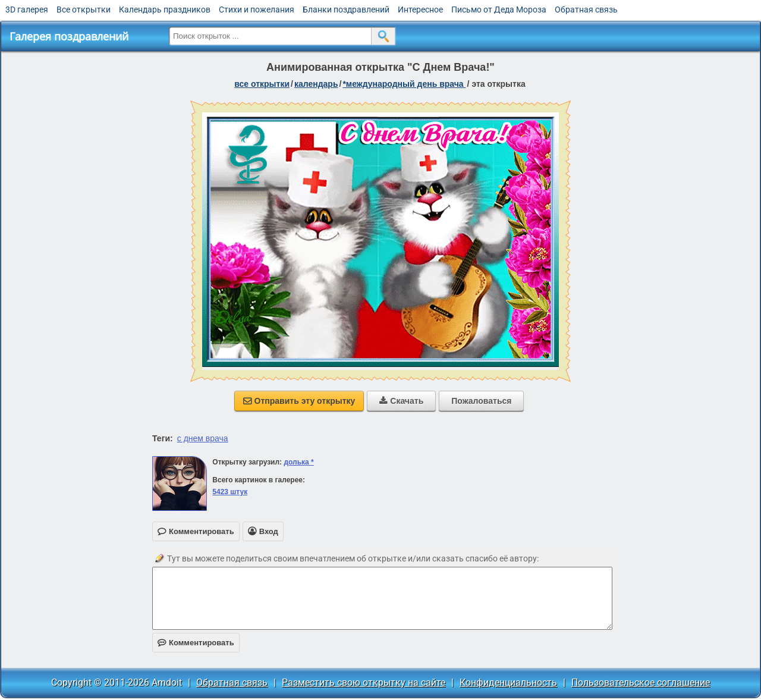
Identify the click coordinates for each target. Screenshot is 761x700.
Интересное (420, 10)
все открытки (262, 84)
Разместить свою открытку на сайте (364, 682)
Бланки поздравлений (346, 10)
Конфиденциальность (508, 682)
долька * (298, 462)
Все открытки (84, 10)
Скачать (401, 401)
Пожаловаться (481, 401)
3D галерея (27, 10)
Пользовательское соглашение (641, 682)
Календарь (316, 84)
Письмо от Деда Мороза (499, 10)
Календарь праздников (165, 10)
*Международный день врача (404, 84)
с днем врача (203, 438)
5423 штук (230, 492)
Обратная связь (586, 10)
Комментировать (196, 643)
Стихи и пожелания (257, 10)
